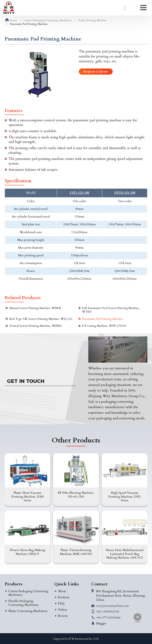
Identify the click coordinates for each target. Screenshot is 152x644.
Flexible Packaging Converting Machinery (23, 603)
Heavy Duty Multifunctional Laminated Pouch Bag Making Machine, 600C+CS (125, 554)
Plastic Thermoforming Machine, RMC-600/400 (76, 552)
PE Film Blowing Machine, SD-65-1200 (76, 495)
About (62, 591)
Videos (62, 610)
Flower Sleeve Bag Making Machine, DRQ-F (27, 552)
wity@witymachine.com (112, 606)
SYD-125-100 (79, 193)
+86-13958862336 (108, 612)
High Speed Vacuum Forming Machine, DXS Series (125, 496)
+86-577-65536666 (108, 618)
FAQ (61, 603)
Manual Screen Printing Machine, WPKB (35, 308)
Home (11, 20)
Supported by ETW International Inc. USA (76, 639)
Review (63, 616)
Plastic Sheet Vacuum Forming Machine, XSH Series (27, 496)
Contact (99, 584)
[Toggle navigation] (143, 8)
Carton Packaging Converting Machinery (48, 20)
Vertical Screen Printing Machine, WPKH (35, 326)
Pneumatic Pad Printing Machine (103, 319)
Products (14, 584)
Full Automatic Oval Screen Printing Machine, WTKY (111, 310)
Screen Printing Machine (92, 20)
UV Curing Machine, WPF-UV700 (104, 326)
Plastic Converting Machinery (28, 611)
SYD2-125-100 (125, 193)
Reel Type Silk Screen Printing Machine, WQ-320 (41, 319)
